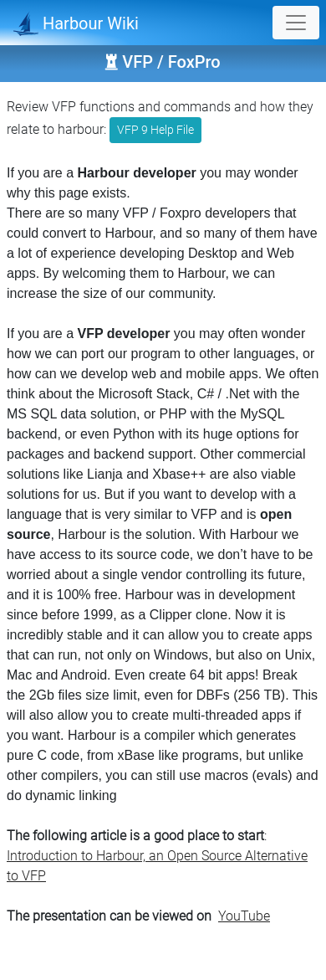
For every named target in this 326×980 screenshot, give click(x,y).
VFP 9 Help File (155, 130)
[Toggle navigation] (296, 23)
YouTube (244, 916)
